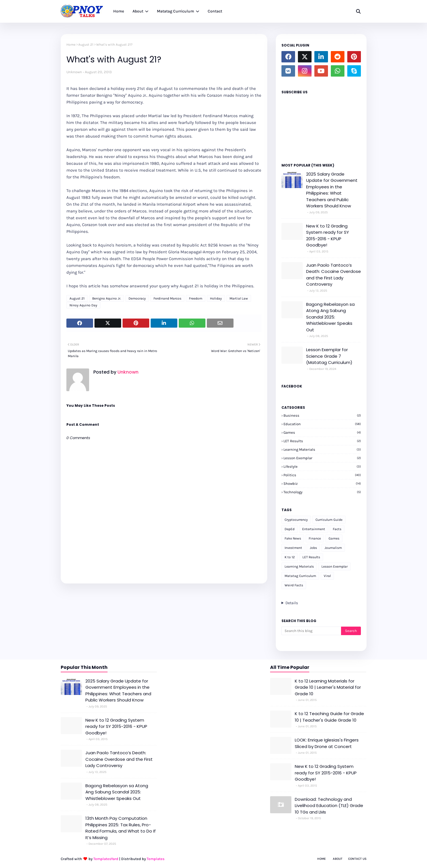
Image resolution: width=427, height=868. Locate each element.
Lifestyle (322, 466)
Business (322, 415)
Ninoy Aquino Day (83, 305)
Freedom (196, 298)
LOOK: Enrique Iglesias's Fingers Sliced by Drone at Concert (327, 743)
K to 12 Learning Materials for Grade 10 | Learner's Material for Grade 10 (328, 687)
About (338, 859)
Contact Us (357, 859)
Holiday (216, 298)
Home (71, 45)
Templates (156, 859)
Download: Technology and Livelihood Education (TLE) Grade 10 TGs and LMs (329, 806)
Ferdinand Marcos (167, 298)
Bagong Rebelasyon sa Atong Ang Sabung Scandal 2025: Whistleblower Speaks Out (330, 317)
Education (322, 424)
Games (322, 432)
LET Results (322, 441)
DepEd (290, 529)
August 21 (86, 45)
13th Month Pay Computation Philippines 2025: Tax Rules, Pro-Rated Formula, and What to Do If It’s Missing (121, 828)
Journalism (333, 548)
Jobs (313, 548)
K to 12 (290, 557)
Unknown (74, 72)
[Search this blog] (311, 631)
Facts (337, 529)
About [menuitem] (138, 11)
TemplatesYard (106, 859)
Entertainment (314, 529)
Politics (322, 475)
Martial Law (239, 298)
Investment (293, 548)
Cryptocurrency (296, 520)
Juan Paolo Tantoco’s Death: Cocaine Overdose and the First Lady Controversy (334, 275)
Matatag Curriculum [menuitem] (175, 11)
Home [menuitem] (119, 11)
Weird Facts (294, 585)
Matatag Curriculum (300, 576)
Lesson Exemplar (322, 458)
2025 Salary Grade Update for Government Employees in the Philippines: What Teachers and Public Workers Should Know (332, 190)
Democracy (137, 298)
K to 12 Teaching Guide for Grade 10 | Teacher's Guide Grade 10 (329, 717)
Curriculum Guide (329, 520)
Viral (327, 576)
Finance (315, 538)
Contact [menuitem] (215, 11)
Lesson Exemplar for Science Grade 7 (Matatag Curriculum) (329, 356)
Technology (322, 492)
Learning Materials (322, 449)
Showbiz (322, 483)
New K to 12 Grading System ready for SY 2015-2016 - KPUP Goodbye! (328, 236)
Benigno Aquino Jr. (107, 298)
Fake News (293, 538)
